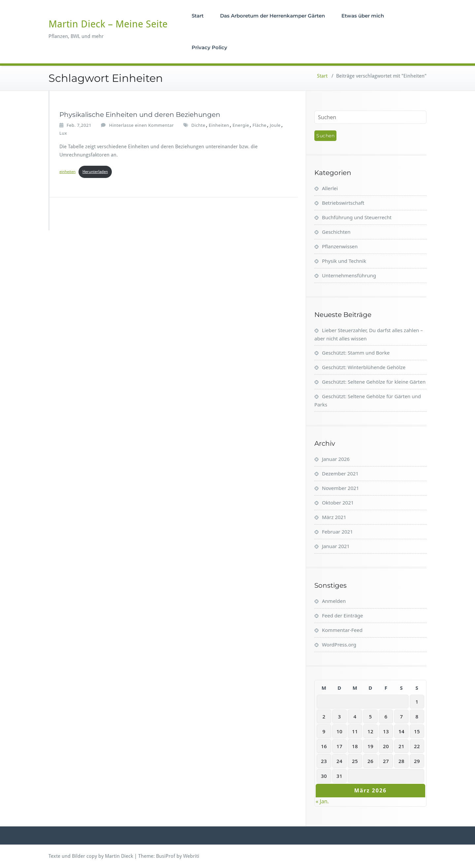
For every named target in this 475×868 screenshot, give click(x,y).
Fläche (260, 125)
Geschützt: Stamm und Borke (356, 353)
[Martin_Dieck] (49, 117)
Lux (63, 133)
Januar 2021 (336, 546)
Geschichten (336, 232)
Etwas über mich (363, 16)
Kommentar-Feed (342, 630)
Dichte (198, 125)
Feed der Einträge (343, 615)
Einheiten (219, 125)
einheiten (67, 172)
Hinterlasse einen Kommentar (142, 125)
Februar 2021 (337, 532)
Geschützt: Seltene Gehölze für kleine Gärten (374, 382)
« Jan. (322, 801)
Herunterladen (95, 172)
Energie (241, 125)
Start (198, 16)
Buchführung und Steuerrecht (357, 217)
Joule (275, 125)
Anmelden (334, 601)
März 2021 (334, 517)
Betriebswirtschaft (343, 203)
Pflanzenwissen (340, 246)
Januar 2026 (336, 459)
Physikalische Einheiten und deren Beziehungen (140, 115)
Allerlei (330, 188)
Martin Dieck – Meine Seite (108, 24)
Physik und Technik (344, 261)
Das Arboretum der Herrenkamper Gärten (273, 16)
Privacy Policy (210, 47)
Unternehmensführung (349, 275)
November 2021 (340, 488)
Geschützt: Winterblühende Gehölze (364, 367)
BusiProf (166, 856)
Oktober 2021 (338, 503)
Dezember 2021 (340, 473)
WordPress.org (339, 644)
